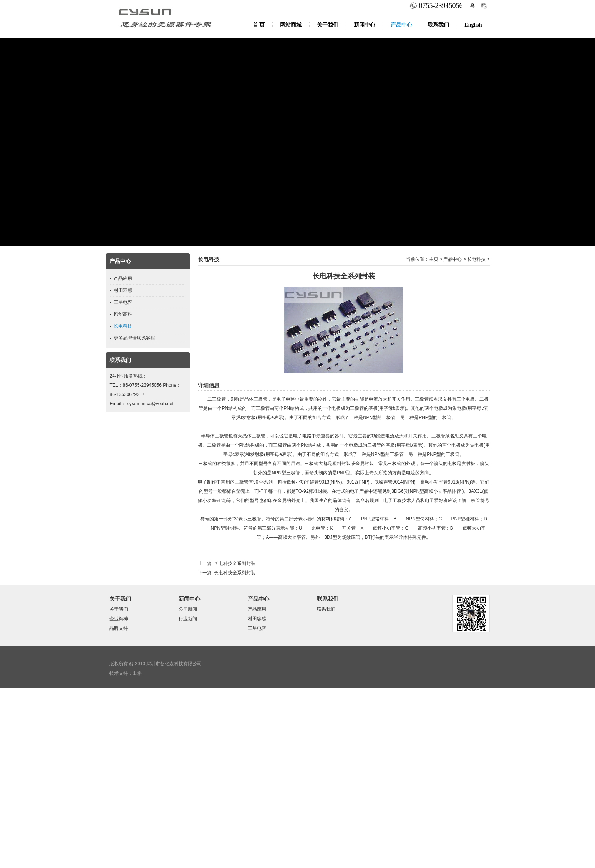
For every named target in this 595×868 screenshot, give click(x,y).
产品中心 (401, 25)
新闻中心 (365, 25)
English (473, 25)
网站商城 (291, 25)
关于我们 (328, 25)
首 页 (259, 25)
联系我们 (438, 25)
